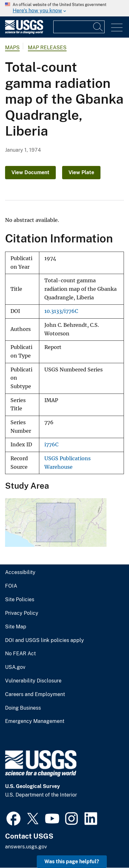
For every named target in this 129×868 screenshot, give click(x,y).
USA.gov (15, 667)
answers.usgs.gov (26, 847)
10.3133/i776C (61, 311)
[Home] (24, 32)
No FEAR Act (20, 654)
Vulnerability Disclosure (33, 681)
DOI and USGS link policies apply (45, 640)
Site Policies (20, 600)
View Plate (81, 172)
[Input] (79, 27)
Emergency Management (35, 721)
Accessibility (20, 572)
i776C (51, 445)
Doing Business (23, 708)
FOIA (11, 586)
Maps (12, 48)
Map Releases (47, 48)
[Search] (98, 27)
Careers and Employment (35, 694)
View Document (30, 172)
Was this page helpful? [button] (72, 862)
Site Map (16, 627)
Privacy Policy (22, 613)
